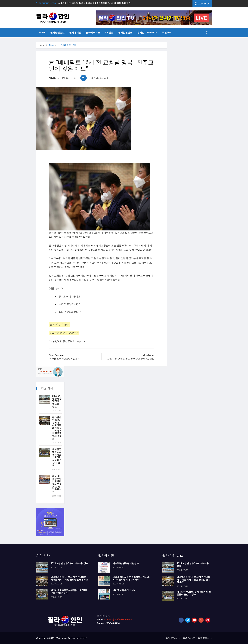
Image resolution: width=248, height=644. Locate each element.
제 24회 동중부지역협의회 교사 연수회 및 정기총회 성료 (57, 484)
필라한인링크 (125, 33)
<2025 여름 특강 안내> (124, 590)
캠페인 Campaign (147, 33)
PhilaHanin (54, 78)
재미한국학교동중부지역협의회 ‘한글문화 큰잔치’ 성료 (57, 457)
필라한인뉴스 (57, 33)
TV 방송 (109, 33)
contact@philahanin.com (118, 619)
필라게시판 (75, 33)
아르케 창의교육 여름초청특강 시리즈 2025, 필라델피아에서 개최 (131, 578)
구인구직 (167, 33)
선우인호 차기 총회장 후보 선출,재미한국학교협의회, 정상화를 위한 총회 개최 (96, 3)
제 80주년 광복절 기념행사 (126, 563)
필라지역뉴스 (93, 33)
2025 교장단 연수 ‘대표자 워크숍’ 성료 (57, 401)
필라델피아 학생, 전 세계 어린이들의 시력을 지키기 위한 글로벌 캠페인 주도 (57, 428)
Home (42, 33)
